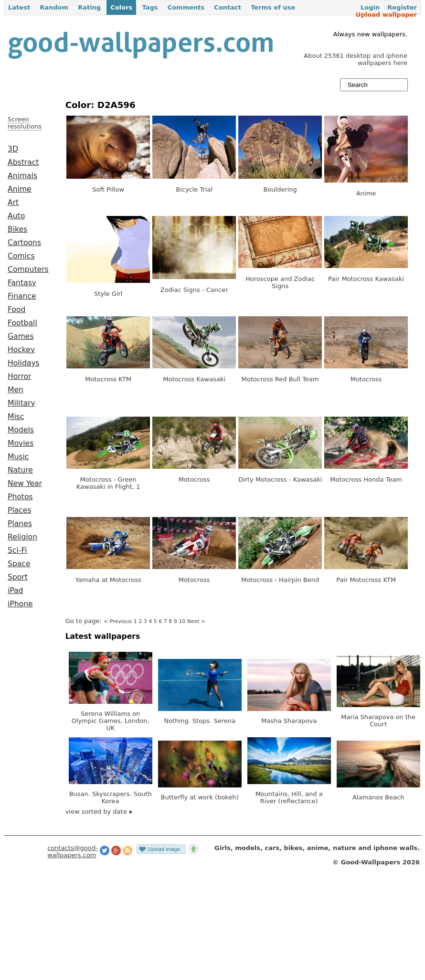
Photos (20, 497)
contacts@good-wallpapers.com (73, 851)
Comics (21, 256)
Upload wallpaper (386, 15)
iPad (16, 591)
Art (13, 203)
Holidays (24, 363)
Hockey (21, 350)
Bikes (17, 229)
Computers (28, 269)
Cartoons (24, 243)
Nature (20, 470)
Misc (16, 417)
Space (19, 564)
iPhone (20, 604)
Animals (22, 176)
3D (13, 149)
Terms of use (273, 7)
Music (18, 457)
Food (16, 310)
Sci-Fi (17, 550)
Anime (20, 189)
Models (21, 430)
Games (21, 336)
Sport (18, 577)
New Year (25, 484)
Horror (19, 377)
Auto (16, 216)
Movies (21, 443)
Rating (89, 7)
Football (22, 323)
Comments (186, 7)
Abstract (23, 162)
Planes (20, 524)
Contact (228, 7)
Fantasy (22, 283)
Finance (22, 296)
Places (20, 510)
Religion (22, 537)
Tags (150, 7)
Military (21, 403)
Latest (19, 7)
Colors (121, 7)
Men (16, 390)
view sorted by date (99, 812)
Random (54, 7)
